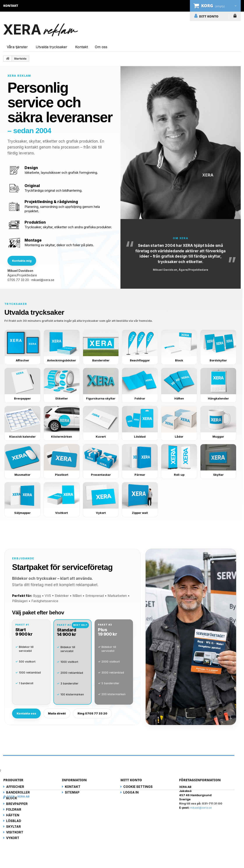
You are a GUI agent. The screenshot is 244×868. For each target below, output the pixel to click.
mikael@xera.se (43, 280)
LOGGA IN (235, 17)
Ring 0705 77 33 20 (92, 713)
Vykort (13, 838)
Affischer (15, 787)
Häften (13, 815)
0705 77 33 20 (18, 280)
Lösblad (14, 821)
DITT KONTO (209, 16)
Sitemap (72, 792)
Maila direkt (57, 713)
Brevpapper (17, 804)
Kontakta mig (22, 261)
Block (12, 798)
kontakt (11, 6)
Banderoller (18, 792)
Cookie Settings (138, 787)
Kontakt (81, 47)
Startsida (20, 59)
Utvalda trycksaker (51, 47)
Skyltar (13, 826)
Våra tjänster (17, 47)
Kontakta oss (26, 713)
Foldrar (14, 809)
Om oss (101, 47)
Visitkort (15, 832)
